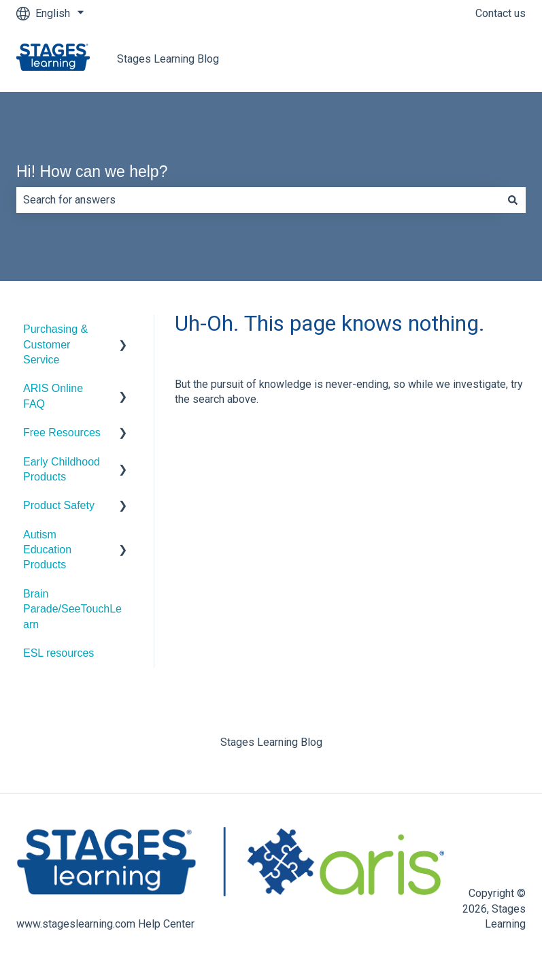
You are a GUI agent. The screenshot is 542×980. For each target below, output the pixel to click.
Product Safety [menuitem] (59, 505)
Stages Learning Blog (168, 59)
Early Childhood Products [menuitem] (62, 469)
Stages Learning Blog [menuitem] (271, 742)
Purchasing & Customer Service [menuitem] (55, 344)
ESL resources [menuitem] (58, 653)
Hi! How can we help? (92, 171)
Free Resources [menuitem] (62, 432)
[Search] (513, 200)
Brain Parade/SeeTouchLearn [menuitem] (72, 609)
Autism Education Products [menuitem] (47, 550)
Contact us (501, 13)
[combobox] (258, 200)
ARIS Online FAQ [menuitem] (53, 396)
